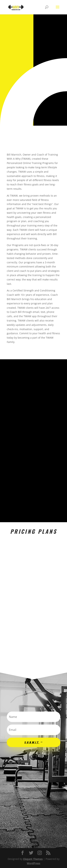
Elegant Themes (33, 859)
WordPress (33, 863)
